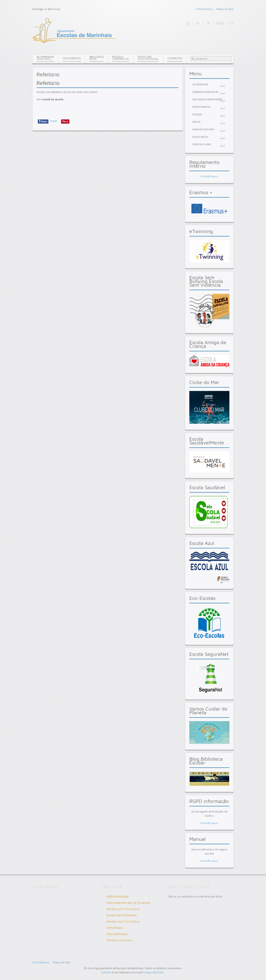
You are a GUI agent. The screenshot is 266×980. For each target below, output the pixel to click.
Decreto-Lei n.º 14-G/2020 (123, 922)
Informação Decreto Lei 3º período (128, 903)
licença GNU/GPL (153, 973)
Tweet (53, 121)
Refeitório (48, 83)
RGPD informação (118, 897)
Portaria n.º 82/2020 (119, 940)
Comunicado (115, 928)
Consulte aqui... (209, 177)
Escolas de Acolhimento (122, 915)
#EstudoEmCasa (117, 934)
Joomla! (106, 973)
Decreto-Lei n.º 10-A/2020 (123, 909)
